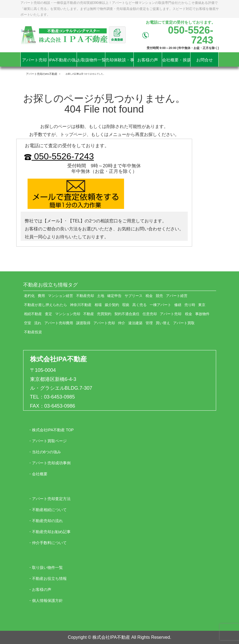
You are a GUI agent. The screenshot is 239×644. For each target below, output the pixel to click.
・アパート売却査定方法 (49, 499)
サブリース (134, 296)
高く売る (139, 305)
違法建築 (135, 323)
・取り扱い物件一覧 (45, 567)
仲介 (122, 323)
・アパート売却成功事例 (49, 463)
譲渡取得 (83, 323)
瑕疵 (126, 305)
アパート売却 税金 (176, 314)
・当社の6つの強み (45, 452)
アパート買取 (184, 323)
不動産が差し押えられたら (45, 305)
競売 (159, 296)
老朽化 (29, 296)
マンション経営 (61, 296)
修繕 (178, 305)
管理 (149, 323)
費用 (41, 296)
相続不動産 (33, 314)
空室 (28, 323)
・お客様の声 (40, 590)
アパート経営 (177, 296)
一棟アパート (160, 305)
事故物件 (202, 314)
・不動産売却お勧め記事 (49, 532)
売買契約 (104, 314)
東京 (202, 305)
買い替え (163, 323)
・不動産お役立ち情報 (47, 578)
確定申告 (114, 296)
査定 (49, 314)
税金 (149, 296)
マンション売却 (68, 314)
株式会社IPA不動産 (58, 359)
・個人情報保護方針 (45, 601)
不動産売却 (85, 296)
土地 (101, 296)
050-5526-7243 (59, 156)
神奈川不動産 (81, 305)
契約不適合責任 (127, 314)
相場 (98, 305)
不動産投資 (33, 332)
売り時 (190, 305)
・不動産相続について (47, 510)
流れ (38, 323)
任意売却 (150, 314)
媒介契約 (112, 305)
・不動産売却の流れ (45, 521)
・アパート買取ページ (47, 441)
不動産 (89, 314)
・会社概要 (38, 474)
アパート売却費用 (59, 323)
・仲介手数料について (47, 543)
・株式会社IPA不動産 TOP (51, 430)
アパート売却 (104, 323)
